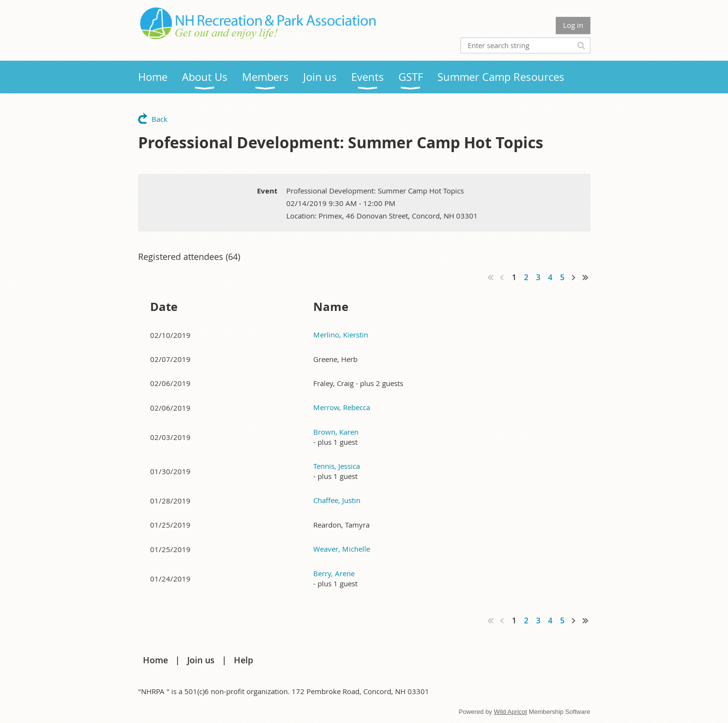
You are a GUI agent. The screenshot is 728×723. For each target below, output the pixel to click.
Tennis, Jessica (337, 466)
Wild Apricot (510, 712)
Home (155, 660)
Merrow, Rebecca (342, 407)
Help (243, 660)
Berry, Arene (334, 573)
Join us (201, 660)
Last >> (586, 277)
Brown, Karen (336, 432)
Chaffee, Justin (337, 500)
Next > (574, 277)
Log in (573, 25)
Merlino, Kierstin (341, 335)
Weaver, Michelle (342, 549)
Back (160, 119)
